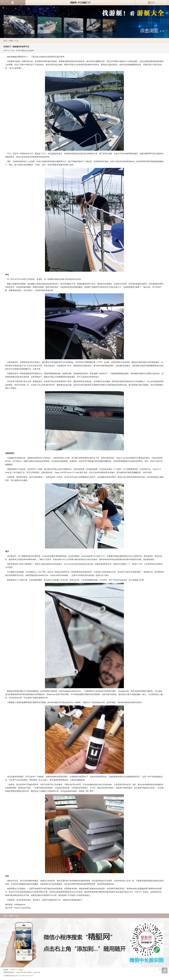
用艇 (11, 41)
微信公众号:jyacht (28, 51)
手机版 (13, 970)
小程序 (20, 970)
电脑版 (6, 970)
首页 (5, 41)
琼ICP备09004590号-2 (26, 976)
